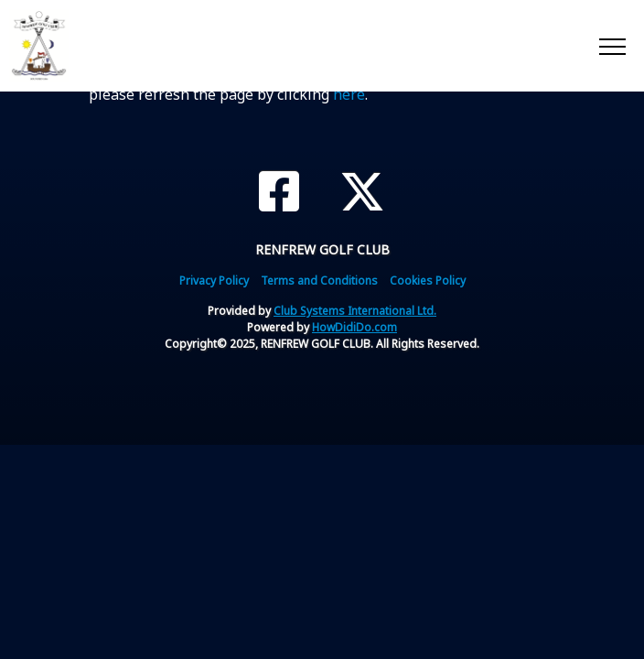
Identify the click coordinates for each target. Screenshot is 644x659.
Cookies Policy (428, 281)
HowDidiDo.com (354, 327)
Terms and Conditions (319, 281)
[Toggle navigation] (612, 46)
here (349, 94)
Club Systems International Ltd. (355, 311)
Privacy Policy (214, 281)
